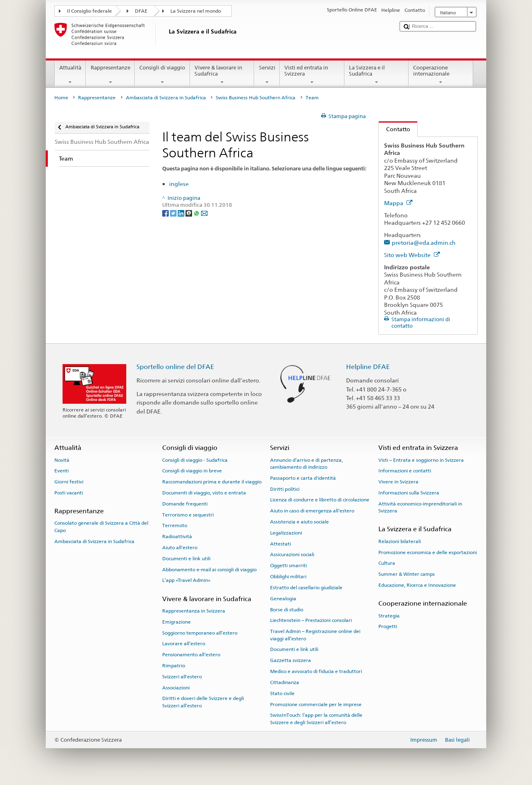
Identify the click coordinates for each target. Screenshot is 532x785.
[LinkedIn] (182, 213)
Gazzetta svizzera (291, 660)
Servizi (267, 75)
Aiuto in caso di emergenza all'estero (312, 511)
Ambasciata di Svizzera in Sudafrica (166, 98)
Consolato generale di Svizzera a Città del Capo (101, 527)
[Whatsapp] (197, 213)
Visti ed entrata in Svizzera (312, 75)
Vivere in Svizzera (398, 482)
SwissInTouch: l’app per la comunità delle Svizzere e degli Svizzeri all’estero (316, 719)
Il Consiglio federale (89, 11)
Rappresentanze (110, 75)
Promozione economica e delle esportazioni (428, 552)
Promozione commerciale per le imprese (316, 704)
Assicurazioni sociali (292, 555)
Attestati (281, 544)
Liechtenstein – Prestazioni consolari (311, 620)
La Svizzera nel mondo (196, 11)
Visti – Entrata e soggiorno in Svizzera (421, 460)
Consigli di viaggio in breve (192, 471)
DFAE (141, 11)
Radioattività (177, 537)
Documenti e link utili (186, 559)
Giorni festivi (69, 482)
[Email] (204, 213)
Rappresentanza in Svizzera (194, 611)
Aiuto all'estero (180, 548)
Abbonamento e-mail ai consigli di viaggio (209, 569)
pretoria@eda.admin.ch (424, 243)
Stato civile (282, 693)
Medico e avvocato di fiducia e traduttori (316, 671)
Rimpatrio (174, 666)
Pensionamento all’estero (191, 655)
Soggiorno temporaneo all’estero (200, 633)
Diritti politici (285, 489)
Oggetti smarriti (288, 566)
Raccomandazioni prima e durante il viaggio (212, 482)
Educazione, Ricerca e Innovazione (417, 585)
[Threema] (189, 213)
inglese (179, 184)
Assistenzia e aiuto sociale (300, 522)
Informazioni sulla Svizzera (409, 493)
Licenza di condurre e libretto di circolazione (320, 500)
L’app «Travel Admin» (186, 580)
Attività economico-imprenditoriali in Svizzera (420, 507)
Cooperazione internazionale (441, 75)
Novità (62, 460)
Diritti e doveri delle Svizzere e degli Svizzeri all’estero (203, 702)
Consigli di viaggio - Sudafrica (195, 460)
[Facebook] (166, 213)
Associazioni (176, 688)
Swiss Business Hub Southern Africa (256, 98)
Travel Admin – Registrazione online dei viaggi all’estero (315, 635)
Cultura (387, 563)
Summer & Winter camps (407, 574)
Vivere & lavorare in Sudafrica (222, 75)
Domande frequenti (185, 504)
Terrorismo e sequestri (188, 514)
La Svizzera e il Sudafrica (377, 75)
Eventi (61, 471)
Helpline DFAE (368, 367)
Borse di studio (287, 609)
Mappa (398, 203)
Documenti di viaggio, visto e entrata (204, 493)
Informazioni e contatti (405, 471)
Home (61, 98)
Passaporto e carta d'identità (303, 478)
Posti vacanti (69, 493)
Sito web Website (412, 255)
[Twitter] (174, 213)
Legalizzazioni (286, 533)
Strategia (389, 615)
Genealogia (283, 599)
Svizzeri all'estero (182, 677)
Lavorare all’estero (184, 644)
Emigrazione (177, 622)
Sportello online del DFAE (175, 367)
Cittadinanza (285, 682)
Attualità (70, 75)
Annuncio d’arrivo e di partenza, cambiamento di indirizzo (306, 463)
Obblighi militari (288, 577)
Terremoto (175, 526)
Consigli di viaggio (162, 75)
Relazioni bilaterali (400, 541)
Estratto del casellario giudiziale (306, 588)
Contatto (395, 129)
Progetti (388, 626)
